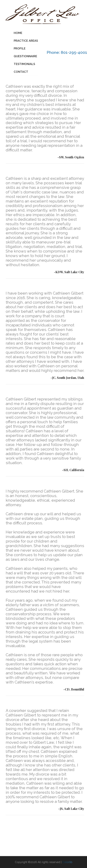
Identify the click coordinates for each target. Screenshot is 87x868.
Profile (20, 48)
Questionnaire (25, 56)
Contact (21, 72)
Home (18, 33)
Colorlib (67, 862)
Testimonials (24, 64)
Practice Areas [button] (26, 41)
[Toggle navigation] (2, 53)
